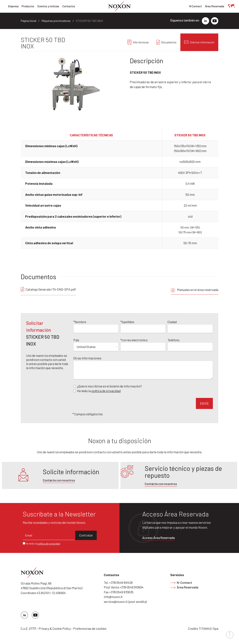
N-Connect (181, 581)
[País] (96, 346)
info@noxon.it (113, 596)
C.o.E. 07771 (28, 628)
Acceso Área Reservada (159, 537)
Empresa (13, 6)
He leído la (99, 390)
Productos (28, 6)
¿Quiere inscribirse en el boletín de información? (109, 385)
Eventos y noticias (48, 6)
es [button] (229, 6)
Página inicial (28, 21)
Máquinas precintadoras (56, 21)
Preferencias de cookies (90, 628)
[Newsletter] (75, 385)
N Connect (195, 6)
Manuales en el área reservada (195, 290)
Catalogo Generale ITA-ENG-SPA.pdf (51, 289)
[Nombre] (96, 328)
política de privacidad (106, 390)
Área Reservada (215, 6)
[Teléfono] (190, 346)
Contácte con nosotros (59, 479)
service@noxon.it (116, 600)
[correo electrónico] (143, 346)
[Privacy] (75, 390)
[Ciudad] (190, 328)
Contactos (69, 6)
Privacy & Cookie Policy (55, 628)
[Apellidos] (143, 328)
